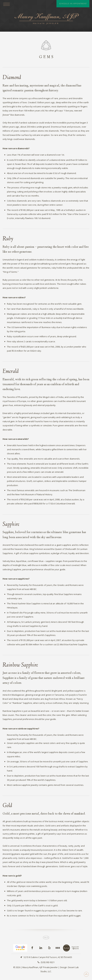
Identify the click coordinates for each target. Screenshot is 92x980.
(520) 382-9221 (48, 962)
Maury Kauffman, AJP (46, 19)
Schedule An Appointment (73, 4)
